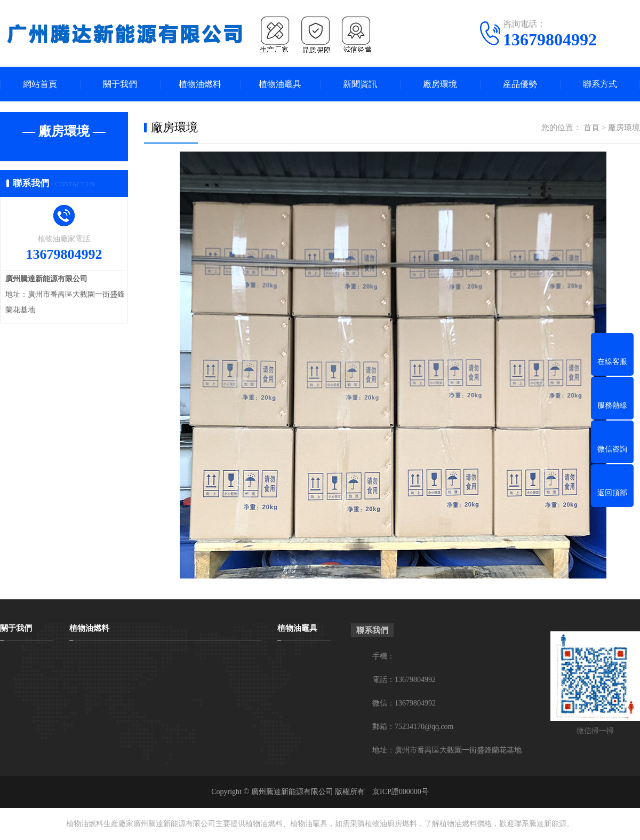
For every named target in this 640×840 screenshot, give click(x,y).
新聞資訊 (360, 84)
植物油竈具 (280, 84)
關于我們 (120, 84)
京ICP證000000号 (401, 792)
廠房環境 (440, 84)
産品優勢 (520, 84)
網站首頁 (40, 84)
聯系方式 (600, 84)
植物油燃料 (200, 84)
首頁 (591, 128)
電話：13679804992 (404, 680)
